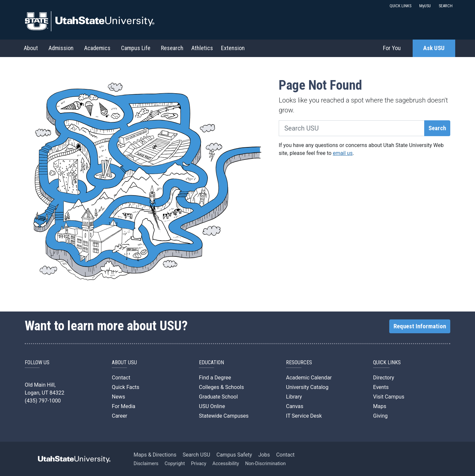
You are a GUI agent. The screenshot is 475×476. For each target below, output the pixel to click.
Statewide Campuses (224, 416)
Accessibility (226, 464)
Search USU (196, 455)
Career (120, 416)
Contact (121, 378)
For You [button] (392, 48)
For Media (124, 406)
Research (172, 48)
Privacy (199, 464)
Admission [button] (61, 48)
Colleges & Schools (222, 387)
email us (343, 153)
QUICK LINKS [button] (400, 6)
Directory (384, 378)
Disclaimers (146, 464)
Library (294, 397)
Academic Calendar (309, 378)
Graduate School (218, 397)
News (118, 397)
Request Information (420, 326)
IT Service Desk (304, 416)
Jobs (264, 455)
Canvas (295, 406)
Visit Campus (389, 397)
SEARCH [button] (446, 6)
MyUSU (425, 6)
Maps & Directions (155, 455)
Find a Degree (215, 378)
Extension (233, 48)
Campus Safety (234, 455)
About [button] (31, 48)
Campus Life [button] (136, 48)
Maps (380, 406)
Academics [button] (97, 48)
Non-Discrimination (265, 464)
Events (381, 387)
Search (437, 128)
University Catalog (307, 387)
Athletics (202, 48)
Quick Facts (126, 387)
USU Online (212, 406)
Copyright (175, 464)
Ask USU (434, 48)
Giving (380, 416)
